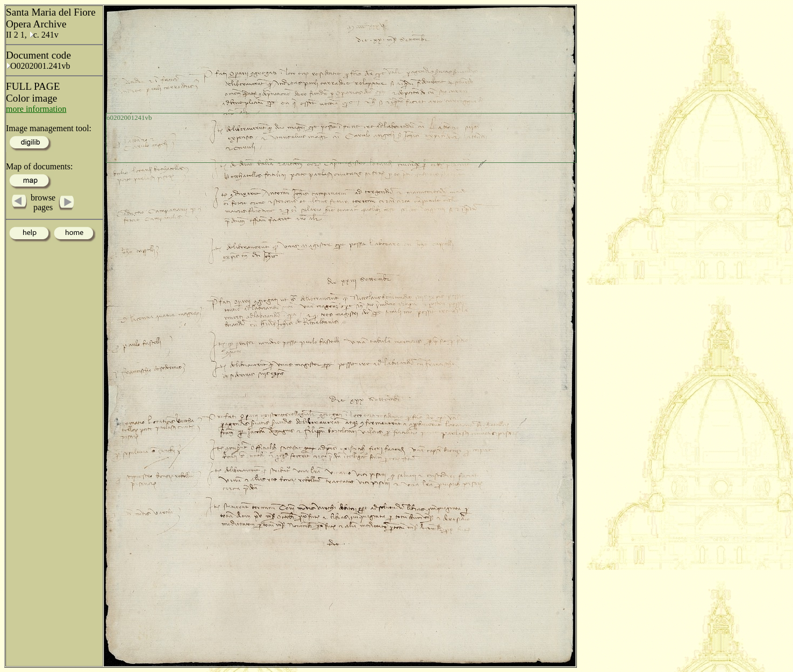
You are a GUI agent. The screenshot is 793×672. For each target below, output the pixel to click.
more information (36, 109)
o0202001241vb (129, 117)
